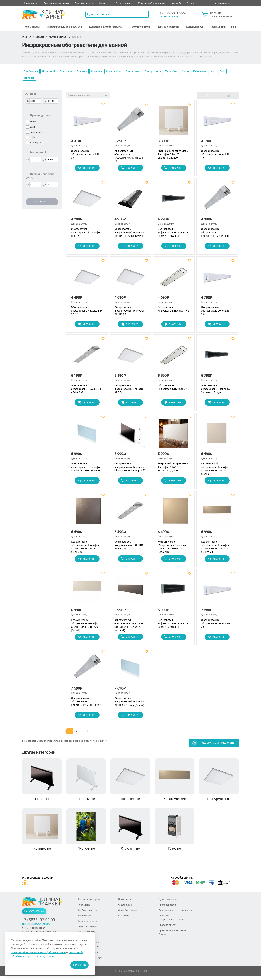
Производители (167, 908)
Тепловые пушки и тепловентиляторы (89, 948)
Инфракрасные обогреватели (64, 27)
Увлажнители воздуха (90, 961)
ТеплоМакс (172, 71)
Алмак (185, 71)
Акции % (176, 3)
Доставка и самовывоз (56, 3)
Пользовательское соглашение (176, 914)
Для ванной (49, 71)
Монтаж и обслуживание (152, 3)
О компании (31, 3)
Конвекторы (85, 919)
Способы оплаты (84, 3)
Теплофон (29, 78)
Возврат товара (124, 3)
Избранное (222, 3)
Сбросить (42, 202)
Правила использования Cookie (172, 936)
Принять (79, 965)
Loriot (213, 71)
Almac (33, 122)
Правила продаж (168, 929)
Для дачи (82, 71)
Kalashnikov (199, 71)
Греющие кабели (141, 27)
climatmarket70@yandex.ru (36, 928)
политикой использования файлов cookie (38, 952)
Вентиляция (218, 27)
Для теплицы (133, 71)
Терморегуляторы (168, 27)
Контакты (104, 3)
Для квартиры (114, 71)
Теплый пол (85, 908)
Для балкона (31, 71)
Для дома (96, 71)
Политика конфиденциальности (171, 921)
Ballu (222, 71)
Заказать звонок (169, 16)
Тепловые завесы (88, 956)
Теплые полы (32, 27)
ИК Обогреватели (87, 914)
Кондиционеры (195, 27)
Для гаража (66, 71)
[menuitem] (32, 27)
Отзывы (191, 3)
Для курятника (153, 71)
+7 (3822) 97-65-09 (175, 13)
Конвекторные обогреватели (106, 27)
